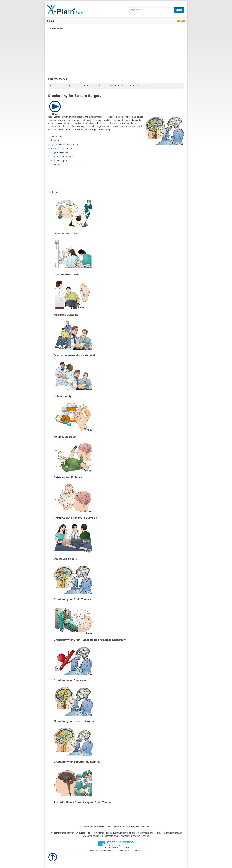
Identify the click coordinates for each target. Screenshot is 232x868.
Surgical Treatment (60, 152)
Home (51, 21)
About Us (93, 851)
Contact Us (138, 851)
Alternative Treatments (61, 148)
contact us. (147, 827)
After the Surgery (59, 161)
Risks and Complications (62, 157)
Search (179, 10)
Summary (55, 165)
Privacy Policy (123, 851)
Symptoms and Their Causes (64, 144)
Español (181, 21)
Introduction (56, 136)
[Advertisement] (116, 51)
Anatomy (55, 140)
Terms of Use (107, 851)
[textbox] (155, 10)
